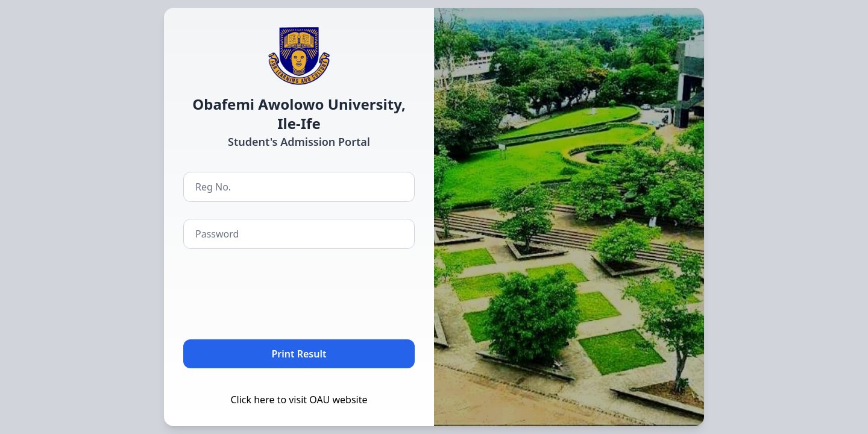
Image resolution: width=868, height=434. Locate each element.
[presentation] (275, 292)
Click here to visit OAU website (299, 400)
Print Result (299, 354)
